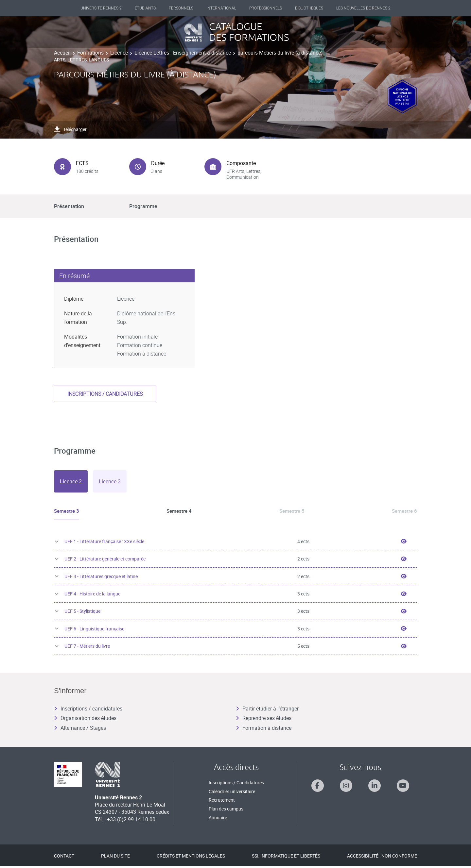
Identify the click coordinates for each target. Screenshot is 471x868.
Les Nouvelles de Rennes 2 (363, 8)
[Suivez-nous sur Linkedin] (375, 788)
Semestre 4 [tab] (179, 511)
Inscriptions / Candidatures (236, 785)
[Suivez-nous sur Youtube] (403, 788)
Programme (143, 206)
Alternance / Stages (80, 730)
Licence (119, 53)
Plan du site (115, 858)
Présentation (69, 206)
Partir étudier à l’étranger (267, 710)
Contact (64, 858)
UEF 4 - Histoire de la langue (92, 596)
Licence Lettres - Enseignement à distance (183, 53)
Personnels (181, 8)
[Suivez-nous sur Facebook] (318, 788)
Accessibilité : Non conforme (382, 858)
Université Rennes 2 (101, 8)
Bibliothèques (309, 8)
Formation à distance (264, 730)
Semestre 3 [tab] (68, 511)
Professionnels (266, 8)
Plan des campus (226, 811)
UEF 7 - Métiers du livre (87, 648)
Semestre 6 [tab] (403, 511)
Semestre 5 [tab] (292, 511)
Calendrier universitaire (232, 793)
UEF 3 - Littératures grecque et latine (101, 578)
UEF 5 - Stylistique (82, 613)
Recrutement (222, 802)
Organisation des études (85, 720)
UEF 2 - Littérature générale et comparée (105, 561)
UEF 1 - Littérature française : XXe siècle (104, 543)
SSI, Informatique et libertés (286, 858)
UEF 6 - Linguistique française (94, 631)
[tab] (71, 481)
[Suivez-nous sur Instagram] (346, 788)
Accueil (62, 53)
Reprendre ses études (264, 720)
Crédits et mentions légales (191, 858)
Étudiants (145, 8)
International (221, 8)
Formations (90, 53)
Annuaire (218, 819)
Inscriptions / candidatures (105, 394)
